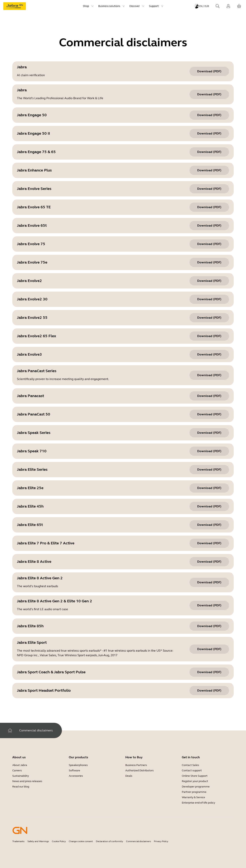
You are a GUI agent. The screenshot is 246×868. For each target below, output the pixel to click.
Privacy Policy (161, 841)
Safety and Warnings (38, 841)
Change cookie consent (81, 841)
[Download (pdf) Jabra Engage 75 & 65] (209, 152)
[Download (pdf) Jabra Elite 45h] (209, 506)
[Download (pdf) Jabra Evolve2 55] (209, 318)
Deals (129, 776)
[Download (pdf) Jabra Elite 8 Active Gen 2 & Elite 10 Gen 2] (209, 605)
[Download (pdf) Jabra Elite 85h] (209, 626)
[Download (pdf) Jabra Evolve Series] (209, 189)
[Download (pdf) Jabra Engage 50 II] (209, 134)
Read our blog (21, 787)
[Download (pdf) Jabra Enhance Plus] (209, 170)
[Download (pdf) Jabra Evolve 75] (209, 244)
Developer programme (196, 787)
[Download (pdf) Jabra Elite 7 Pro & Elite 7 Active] (209, 543)
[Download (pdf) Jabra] (209, 71)
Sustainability (21, 776)
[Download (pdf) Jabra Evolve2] (209, 281)
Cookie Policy (59, 841)
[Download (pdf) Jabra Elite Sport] (209, 649)
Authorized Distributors (139, 770)
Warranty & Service (193, 797)
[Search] (218, 6)
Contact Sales (190, 765)
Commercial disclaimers (138, 841)
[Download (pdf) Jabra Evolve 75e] (209, 262)
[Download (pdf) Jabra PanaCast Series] (209, 375)
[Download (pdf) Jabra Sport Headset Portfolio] (209, 691)
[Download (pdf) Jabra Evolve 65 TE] (209, 207)
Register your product (195, 781)
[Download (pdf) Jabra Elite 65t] (209, 525)
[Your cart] (239, 6)
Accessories (76, 776)
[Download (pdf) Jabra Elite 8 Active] (209, 562)
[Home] (10, 730)
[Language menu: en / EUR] (202, 6)
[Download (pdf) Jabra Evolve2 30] (209, 299)
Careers (17, 770)
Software (74, 770)
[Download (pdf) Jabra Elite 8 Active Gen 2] (209, 582)
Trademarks (18, 841)
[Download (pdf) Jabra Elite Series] (209, 470)
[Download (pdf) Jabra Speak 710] (209, 451)
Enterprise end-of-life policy (198, 803)
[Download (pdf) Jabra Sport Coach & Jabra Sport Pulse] (209, 672)
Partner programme (194, 792)
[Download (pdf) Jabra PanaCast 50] (209, 414)
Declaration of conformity (109, 841)
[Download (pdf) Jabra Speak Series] (209, 433)
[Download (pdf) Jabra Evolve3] (209, 354)
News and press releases (27, 781)
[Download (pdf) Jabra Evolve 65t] (209, 226)
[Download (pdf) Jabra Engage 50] (209, 115)
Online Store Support (195, 776)
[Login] (228, 6)
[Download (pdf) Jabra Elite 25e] (209, 488)
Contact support (192, 770)
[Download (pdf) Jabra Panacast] (209, 396)
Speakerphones (78, 765)
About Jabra (20, 765)
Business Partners (136, 765)
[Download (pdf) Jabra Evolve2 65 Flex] (209, 336)
